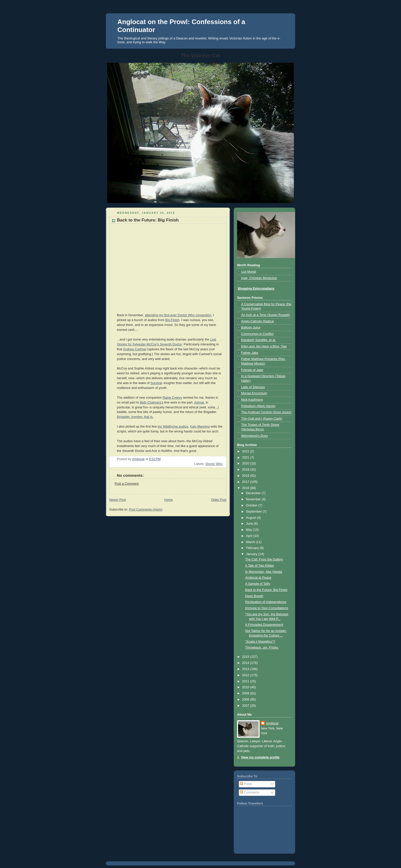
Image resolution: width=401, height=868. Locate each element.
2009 (246, 693)
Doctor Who (214, 464)
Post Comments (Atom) (146, 510)
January (252, 554)
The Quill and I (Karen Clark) (262, 419)
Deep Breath (254, 596)
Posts (246, 784)
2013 (246, 669)
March (251, 542)
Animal (199, 403)
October (252, 505)
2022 (246, 451)
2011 (246, 681)
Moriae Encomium (254, 393)
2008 (246, 700)
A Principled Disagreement (264, 625)
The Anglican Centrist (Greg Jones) (266, 412)
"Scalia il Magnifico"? (260, 642)
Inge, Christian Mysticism (259, 278)
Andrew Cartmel (135, 349)
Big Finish (172, 320)
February (253, 548)
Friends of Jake (252, 370)
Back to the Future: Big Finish (266, 590)
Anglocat (272, 723)
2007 (246, 706)
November (254, 499)
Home (169, 500)
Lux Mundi (249, 272)
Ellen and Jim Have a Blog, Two (264, 346)
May (249, 530)
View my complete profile (260, 757)
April (250, 536)
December (254, 493)
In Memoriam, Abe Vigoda (264, 572)
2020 (246, 463)
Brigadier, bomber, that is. (135, 417)
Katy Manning (200, 427)
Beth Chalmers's (152, 403)
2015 (246, 657)
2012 (246, 675)
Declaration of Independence (266, 602)
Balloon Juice (251, 327)
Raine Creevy (172, 398)
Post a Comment (127, 484)
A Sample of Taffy (258, 584)
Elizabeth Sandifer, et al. (259, 340)
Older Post (219, 500)
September (254, 512)
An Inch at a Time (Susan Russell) (266, 315)
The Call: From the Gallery (264, 559)
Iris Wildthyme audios (173, 427)
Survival (156, 383)
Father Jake (250, 353)
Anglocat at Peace (258, 578)
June (250, 524)
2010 (246, 687)
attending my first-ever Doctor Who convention (178, 315)
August (252, 518)
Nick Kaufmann (252, 400)
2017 (246, 482)
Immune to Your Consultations (267, 608)
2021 (246, 458)
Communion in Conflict (257, 334)
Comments (250, 792)
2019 (246, 470)
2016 (246, 488)
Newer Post (118, 500)
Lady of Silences (253, 387)
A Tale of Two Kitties (260, 566)
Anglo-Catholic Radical (258, 321)
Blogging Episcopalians (256, 289)
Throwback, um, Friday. (262, 648)
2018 (246, 476)
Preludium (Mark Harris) (258, 406)
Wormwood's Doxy (254, 436)
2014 (246, 663)
